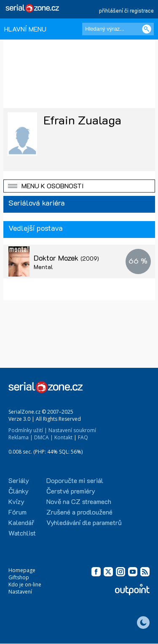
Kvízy (16, 501)
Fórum (17, 512)
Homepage (22, 570)
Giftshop (19, 577)
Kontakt (63, 437)
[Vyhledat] (147, 29)
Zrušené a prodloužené (79, 512)
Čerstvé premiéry (71, 491)
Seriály (19, 480)
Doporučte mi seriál (75, 480)
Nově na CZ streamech (79, 501)
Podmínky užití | (28, 430)
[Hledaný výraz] (118, 29)
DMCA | (44, 437)
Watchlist (22, 533)
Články (19, 491)
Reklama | (21, 437)
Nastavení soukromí (72, 430)
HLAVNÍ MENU (25, 29)
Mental (43, 267)
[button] (79, 186)
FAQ (83, 437)
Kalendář (21, 522)
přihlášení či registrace (126, 10)
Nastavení (20, 592)
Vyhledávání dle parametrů (84, 522)
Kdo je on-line (25, 585)
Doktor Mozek (66, 258)
